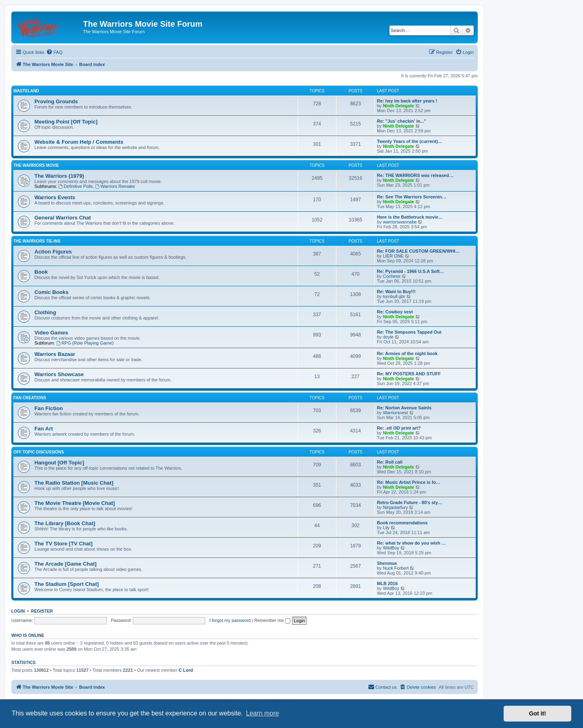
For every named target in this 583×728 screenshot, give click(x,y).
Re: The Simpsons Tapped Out (409, 332)
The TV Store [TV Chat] (64, 544)
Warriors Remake (115, 186)
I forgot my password (230, 620)
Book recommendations (402, 523)
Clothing (45, 312)
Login (18, 611)
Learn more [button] (262, 713)
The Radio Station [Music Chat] (74, 483)
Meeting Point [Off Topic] (66, 122)
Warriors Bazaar (55, 354)
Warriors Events (55, 197)
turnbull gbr (394, 296)
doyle (388, 337)
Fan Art (44, 429)
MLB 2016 (387, 583)
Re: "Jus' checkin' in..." (401, 121)
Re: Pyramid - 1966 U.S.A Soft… (411, 271)
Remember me (272, 620)
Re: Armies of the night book (407, 353)
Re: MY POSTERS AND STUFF (409, 374)
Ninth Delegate (399, 106)
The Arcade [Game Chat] (65, 564)
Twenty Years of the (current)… (410, 141)
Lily (386, 528)
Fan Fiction (49, 408)
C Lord (186, 670)
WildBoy (391, 548)
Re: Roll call (390, 462)
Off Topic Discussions (39, 452)
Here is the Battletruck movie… (410, 217)
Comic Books (51, 292)
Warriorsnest (396, 413)
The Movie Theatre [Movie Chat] (75, 503)
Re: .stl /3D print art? (399, 428)
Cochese (392, 276)
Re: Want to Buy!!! (396, 292)
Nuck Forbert (396, 568)
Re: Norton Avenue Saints (404, 408)
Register (42, 611)
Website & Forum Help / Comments (79, 142)
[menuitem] (54, 52)
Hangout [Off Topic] (59, 463)
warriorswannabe (400, 222)
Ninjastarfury (396, 507)
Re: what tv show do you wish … (412, 543)
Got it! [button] (538, 713)
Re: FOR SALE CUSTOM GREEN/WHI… (418, 251)
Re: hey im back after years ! (407, 101)
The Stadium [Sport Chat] (67, 584)
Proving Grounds (56, 101)
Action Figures (53, 252)
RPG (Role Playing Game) (85, 343)
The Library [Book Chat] (65, 523)
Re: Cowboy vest (395, 312)
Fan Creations (30, 398)
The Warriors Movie (36, 165)
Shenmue (387, 563)
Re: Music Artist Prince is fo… (409, 482)
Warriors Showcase (59, 374)
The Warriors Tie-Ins (37, 241)
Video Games (51, 333)
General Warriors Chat (63, 218)
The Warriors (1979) (59, 176)
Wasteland (26, 91)
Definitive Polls (76, 186)
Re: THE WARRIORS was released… (415, 175)
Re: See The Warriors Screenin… (412, 197)
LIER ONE (393, 256)
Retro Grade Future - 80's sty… (410, 502)
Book (41, 272)
